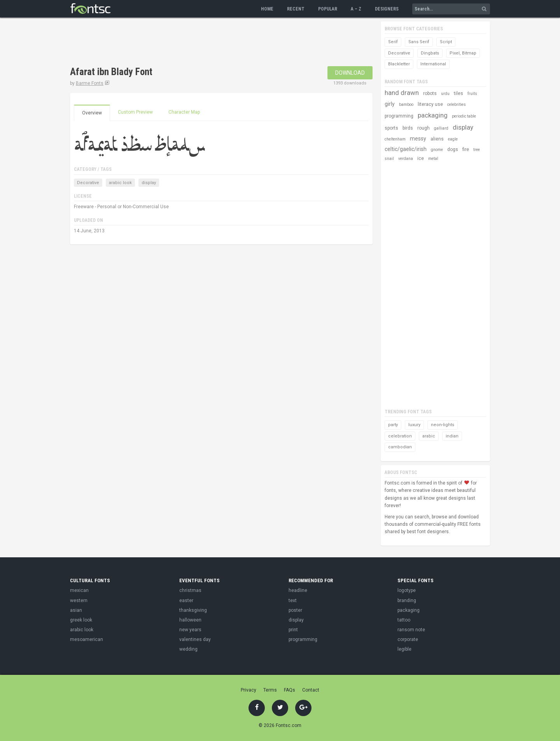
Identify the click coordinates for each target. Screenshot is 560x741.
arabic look (120, 183)
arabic (429, 436)
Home (267, 9)
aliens (437, 139)
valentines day (195, 639)
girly (390, 104)
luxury (414, 425)
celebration (400, 436)
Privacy (248, 690)
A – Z (356, 9)
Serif (393, 42)
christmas (190, 590)
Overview (92, 113)
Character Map (184, 112)
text (293, 601)
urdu (445, 94)
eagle (453, 139)
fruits (472, 94)
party (393, 425)
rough (423, 128)
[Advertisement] (212, 43)
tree (477, 150)
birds (408, 128)
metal (433, 159)
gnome (437, 150)
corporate (408, 639)
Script (446, 42)
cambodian (400, 447)
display (149, 183)
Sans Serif (419, 42)
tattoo (404, 620)
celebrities (457, 104)
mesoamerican (87, 639)
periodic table (464, 116)
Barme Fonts (90, 83)
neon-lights (443, 425)
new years (190, 630)
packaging (433, 115)
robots (430, 93)
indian (452, 436)
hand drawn (402, 93)
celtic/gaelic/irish (406, 149)
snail (389, 159)
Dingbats (430, 53)
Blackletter (399, 64)
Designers (387, 9)
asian (76, 610)
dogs (453, 149)
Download (350, 73)
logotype (407, 590)
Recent (296, 9)
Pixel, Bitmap (463, 53)
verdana (406, 159)
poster (295, 610)
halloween (190, 620)
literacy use (430, 104)
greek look (81, 620)
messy (418, 139)
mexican (79, 590)
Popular (328, 9)
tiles (458, 93)
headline (298, 590)
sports (391, 128)
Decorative (88, 183)
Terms (270, 690)
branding (407, 601)
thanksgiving (193, 610)
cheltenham (395, 139)
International (433, 64)
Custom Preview (135, 112)
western (79, 601)
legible (404, 649)
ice (421, 158)
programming (399, 116)
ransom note (411, 630)
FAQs (290, 690)
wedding (188, 649)
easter (186, 601)
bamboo (406, 104)
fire (466, 149)
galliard (441, 128)
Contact (311, 690)
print (293, 630)
